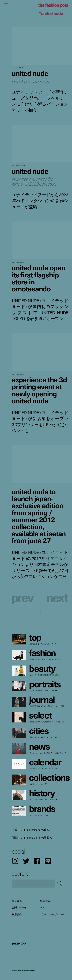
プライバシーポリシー (52, 914)
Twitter (26, 861)
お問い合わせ (19, 908)
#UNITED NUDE (51, 13)
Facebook (37, 861)
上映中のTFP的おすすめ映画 (31, 830)
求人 (43, 908)
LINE (48, 861)
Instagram (15, 861)
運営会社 (17, 901)
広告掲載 (45, 901)
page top (19, 943)
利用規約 (17, 914)
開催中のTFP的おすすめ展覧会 (32, 838)
